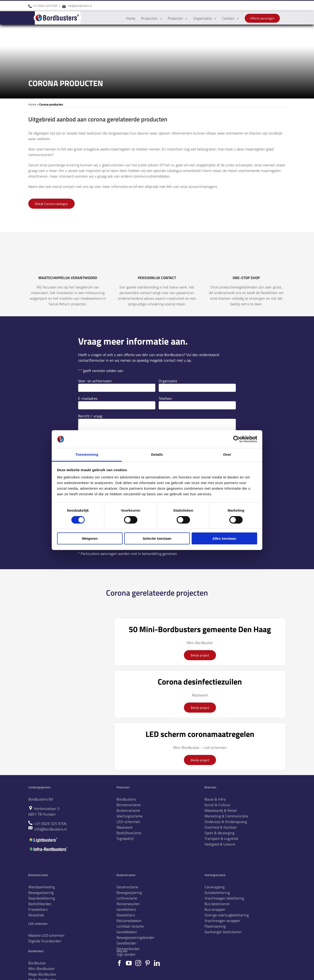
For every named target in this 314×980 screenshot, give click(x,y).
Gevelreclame (127, 887)
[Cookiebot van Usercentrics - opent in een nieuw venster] (237, 439)
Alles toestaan (224, 538)
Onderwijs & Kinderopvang (226, 822)
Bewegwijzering (41, 893)
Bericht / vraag (90, 416)
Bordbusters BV (41, 799)
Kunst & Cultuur (217, 805)
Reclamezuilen (128, 904)
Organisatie (169, 381)
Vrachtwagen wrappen (222, 921)
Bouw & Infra (215, 799)
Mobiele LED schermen (46, 935)
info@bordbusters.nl (80, 6)
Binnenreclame (129, 805)
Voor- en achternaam (96, 381)
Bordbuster (37, 963)
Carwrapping (215, 887)
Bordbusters (126, 799)
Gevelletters (126, 909)
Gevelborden (126, 943)
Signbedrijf (125, 838)
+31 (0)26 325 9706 (45, 6)
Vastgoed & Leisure (220, 844)
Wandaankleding (42, 887)
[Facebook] (119, 963)
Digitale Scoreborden (45, 941)
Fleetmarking (215, 926)
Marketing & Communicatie (226, 816)
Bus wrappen (215, 909)
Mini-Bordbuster (42, 969)
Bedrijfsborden (40, 904)
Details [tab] (157, 454)
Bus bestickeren (217, 904)
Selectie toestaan (157, 538)
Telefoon (166, 398)
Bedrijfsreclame (129, 833)
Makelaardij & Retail (221, 810)
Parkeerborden (128, 949)
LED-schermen (128, 822)
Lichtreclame (127, 898)
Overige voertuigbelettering (227, 915)
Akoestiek (36, 915)
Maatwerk (125, 827)
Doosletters (126, 915)
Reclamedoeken (129, 921)
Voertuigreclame (130, 816)
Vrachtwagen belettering (224, 898)
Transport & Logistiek (221, 838)
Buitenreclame (128, 810)
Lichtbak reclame (130, 926)
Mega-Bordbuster (42, 974)
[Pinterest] (148, 963)
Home (32, 104)
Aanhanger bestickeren (223, 932)
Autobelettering (217, 893)
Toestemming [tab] (87, 454)
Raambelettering (42, 898)
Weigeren (90, 538)
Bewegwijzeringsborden (135, 937)
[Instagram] (138, 963)
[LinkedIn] (157, 963)
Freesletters (38, 909)
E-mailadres (89, 398)
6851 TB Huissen (42, 814)
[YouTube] (129, 963)
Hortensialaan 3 (47, 809)
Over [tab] (227, 454)
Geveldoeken (127, 932)
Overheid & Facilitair (221, 827)
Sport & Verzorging (219, 833)
